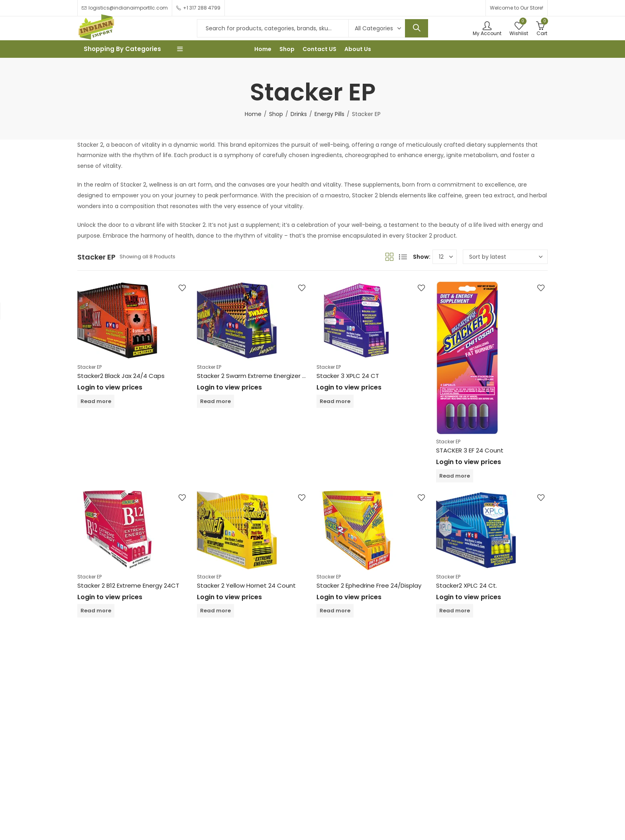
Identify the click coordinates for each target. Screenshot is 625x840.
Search (417, 28)
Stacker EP (89, 367)
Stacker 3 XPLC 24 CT (348, 376)
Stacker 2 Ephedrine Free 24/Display (369, 585)
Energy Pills (329, 114)
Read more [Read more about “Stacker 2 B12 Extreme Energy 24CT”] (96, 611)
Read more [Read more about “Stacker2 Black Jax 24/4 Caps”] (96, 401)
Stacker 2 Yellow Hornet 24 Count (246, 585)
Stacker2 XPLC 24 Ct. (467, 585)
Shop (276, 114)
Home (253, 114)
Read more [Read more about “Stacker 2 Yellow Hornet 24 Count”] (215, 611)
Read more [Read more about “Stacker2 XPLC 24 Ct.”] (455, 611)
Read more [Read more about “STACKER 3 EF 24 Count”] (455, 476)
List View (403, 257)
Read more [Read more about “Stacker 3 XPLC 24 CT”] (335, 401)
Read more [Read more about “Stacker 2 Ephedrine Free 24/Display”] (335, 611)
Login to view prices (110, 387)
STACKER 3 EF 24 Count (470, 450)
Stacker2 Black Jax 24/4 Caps (121, 376)
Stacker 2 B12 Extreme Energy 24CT (128, 585)
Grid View (389, 257)
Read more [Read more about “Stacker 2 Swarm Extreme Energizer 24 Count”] (215, 401)
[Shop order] (505, 257)
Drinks (299, 114)
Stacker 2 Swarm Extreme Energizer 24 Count (263, 376)
